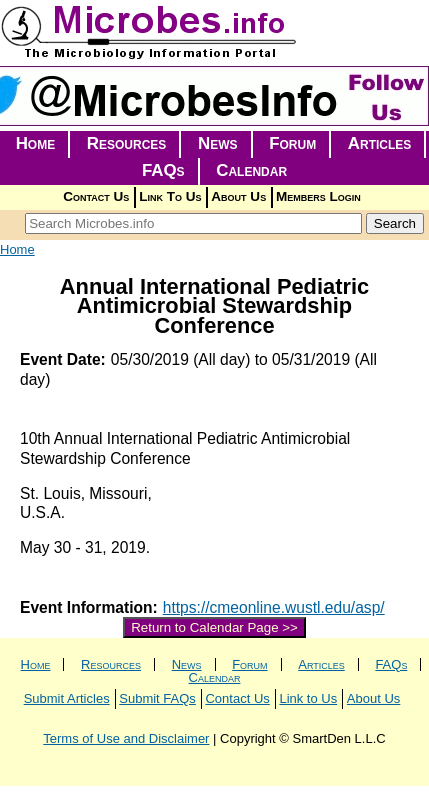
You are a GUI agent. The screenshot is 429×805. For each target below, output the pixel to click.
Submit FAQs (157, 698)
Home (36, 143)
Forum (292, 143)
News (218, 143)
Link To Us (170, 196)
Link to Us (308, 698)
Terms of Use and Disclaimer (126, 738)
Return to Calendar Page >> (214, 627)
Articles (380, 143)
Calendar (251, 170)
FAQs (163, 170)
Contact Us (96, 196)
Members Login (318, 196)
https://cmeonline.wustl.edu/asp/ (274, 607)
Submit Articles (67, 698)
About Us (238, 196)
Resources (127, 143)
